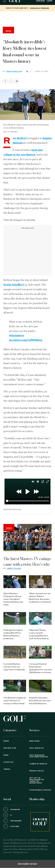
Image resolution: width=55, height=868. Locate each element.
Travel (7, 769)
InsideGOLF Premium (39, 8)
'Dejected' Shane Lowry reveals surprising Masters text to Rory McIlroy (39, 634)
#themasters (16, 336)
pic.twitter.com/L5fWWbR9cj (26, 340)
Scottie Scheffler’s (14, 285)
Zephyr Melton (14, 71)
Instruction (10, 748)
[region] (27, 18)
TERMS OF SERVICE (38, 764)
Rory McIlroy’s (20, 138)
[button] (11, 81)
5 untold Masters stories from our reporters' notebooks (14, 667)
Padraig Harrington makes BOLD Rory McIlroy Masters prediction (13, 634)
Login (49, 1)
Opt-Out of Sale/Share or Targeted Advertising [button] (37, 780)
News (9, 528)
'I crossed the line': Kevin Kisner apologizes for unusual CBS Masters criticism (40, 668)
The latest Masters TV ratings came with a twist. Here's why (27, 562)
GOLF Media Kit (37, 748)
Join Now (40, 1)
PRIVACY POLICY (37, 771)
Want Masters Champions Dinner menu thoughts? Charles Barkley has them (13, 599)
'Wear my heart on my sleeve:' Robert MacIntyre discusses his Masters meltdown (40, 598)
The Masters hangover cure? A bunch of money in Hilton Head (15, 701)
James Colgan (14, 568)
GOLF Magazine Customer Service (39, 756)
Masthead (34, 741)
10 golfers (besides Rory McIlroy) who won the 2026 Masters (40, 701)
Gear (6, 755)
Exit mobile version (27, 864)
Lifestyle (8, 762)
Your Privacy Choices (40, 790)
